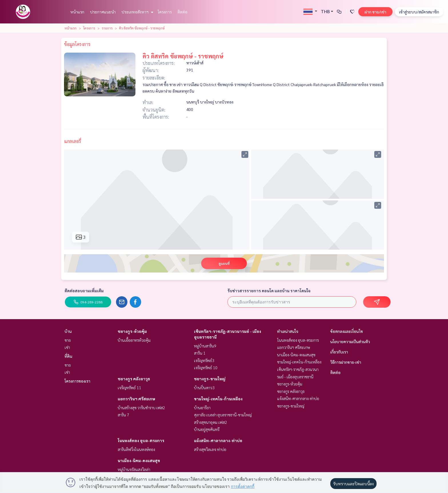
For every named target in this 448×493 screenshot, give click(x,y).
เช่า (67, 347)
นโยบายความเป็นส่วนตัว (350, 341)
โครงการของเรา (77, 381)
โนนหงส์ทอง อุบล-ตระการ (141, 440)
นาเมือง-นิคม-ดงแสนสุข (139, 460)
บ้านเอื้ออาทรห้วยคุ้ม (134, 340)
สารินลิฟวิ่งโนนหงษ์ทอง (136, 449)
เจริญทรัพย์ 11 (129, 387)
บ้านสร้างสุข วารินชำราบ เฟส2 (141, 407)
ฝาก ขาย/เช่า (375, 12)
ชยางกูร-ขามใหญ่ (210, 379)
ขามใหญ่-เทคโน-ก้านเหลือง (218, 399)
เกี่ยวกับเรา (339, 352)
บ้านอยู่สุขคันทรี (207, 429)
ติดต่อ (182, 12)
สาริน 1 (200, 353)
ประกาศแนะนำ (103, 12)
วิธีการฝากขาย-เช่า (346, 362)
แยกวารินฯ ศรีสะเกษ (136, 399)
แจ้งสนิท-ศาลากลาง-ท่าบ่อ (218, 440)
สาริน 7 (123, 415)
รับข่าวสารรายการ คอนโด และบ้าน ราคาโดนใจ (269, 291)
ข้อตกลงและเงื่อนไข (347, 331)
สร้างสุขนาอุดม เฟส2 (211, 422)
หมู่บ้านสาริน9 (205, 346)
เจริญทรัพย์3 (204, 360)
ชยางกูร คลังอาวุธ (134, 379)
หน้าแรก (77, 12)
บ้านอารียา (202, 407)
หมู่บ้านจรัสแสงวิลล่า (134, 469)
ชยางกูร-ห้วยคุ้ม (132, 331)
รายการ (107, 28)
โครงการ (165, 12)
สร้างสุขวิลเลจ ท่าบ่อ (210, 449)
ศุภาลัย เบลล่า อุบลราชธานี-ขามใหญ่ (223, 415)
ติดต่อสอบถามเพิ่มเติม (84, 291)
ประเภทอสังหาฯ (137, 12)
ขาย (68, 340)
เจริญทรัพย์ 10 (206, 367)
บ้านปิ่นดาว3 (204, 387)
